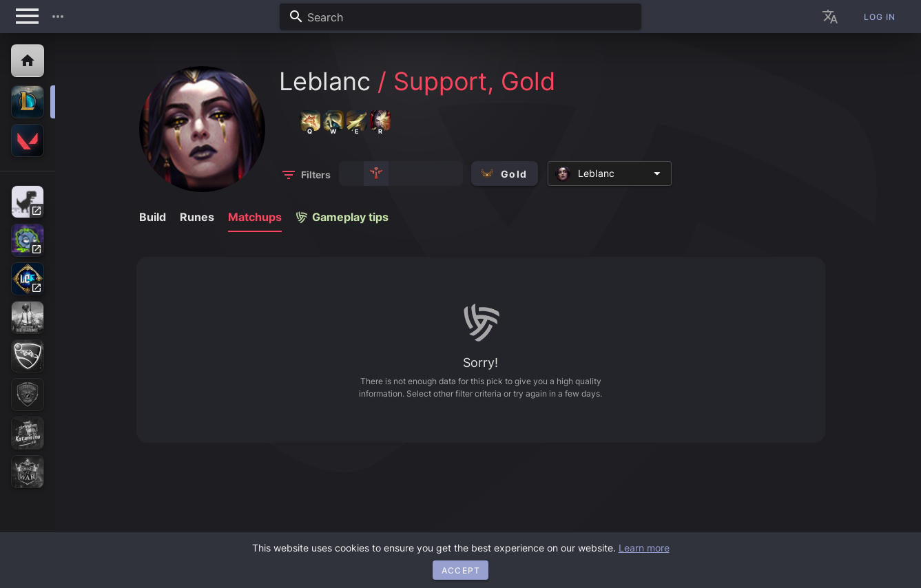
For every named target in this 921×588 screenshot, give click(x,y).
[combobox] (460, 17)
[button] (58, 17)
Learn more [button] (644, 548)
